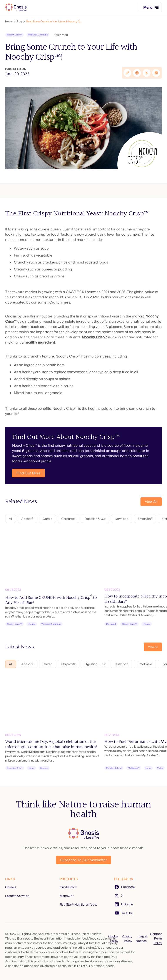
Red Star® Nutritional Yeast (78, 904)
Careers (11, 887)
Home (9, 22)
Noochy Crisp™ (95, 337)
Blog (19, 22)
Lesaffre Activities (17, 896)
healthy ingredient (40, 342)
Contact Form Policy (156, 938)
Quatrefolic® (68, 887)
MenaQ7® (67, 896)
